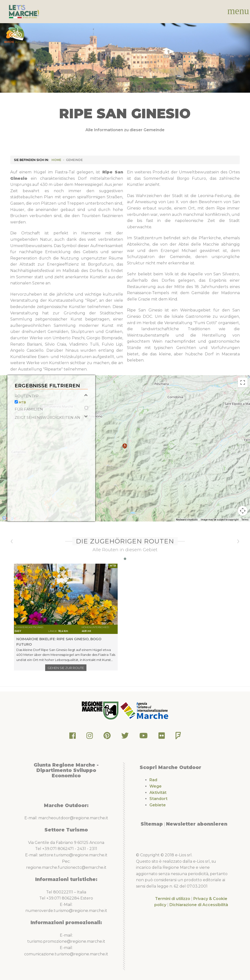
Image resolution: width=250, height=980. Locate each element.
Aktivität (158, 793)
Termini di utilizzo (173, 899)
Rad (153, 780)
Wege (156, 786)
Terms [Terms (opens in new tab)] (245, 530)
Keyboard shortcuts (187, 530)
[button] (125, 456)
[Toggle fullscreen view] (243, 392)
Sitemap (152, 824)
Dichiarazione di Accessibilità (199, 905)
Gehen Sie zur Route (66, 668)
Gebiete (158, 805)
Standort (158, 799)
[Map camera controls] (243, 521)
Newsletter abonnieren (197, 824)
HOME (56, 160)
